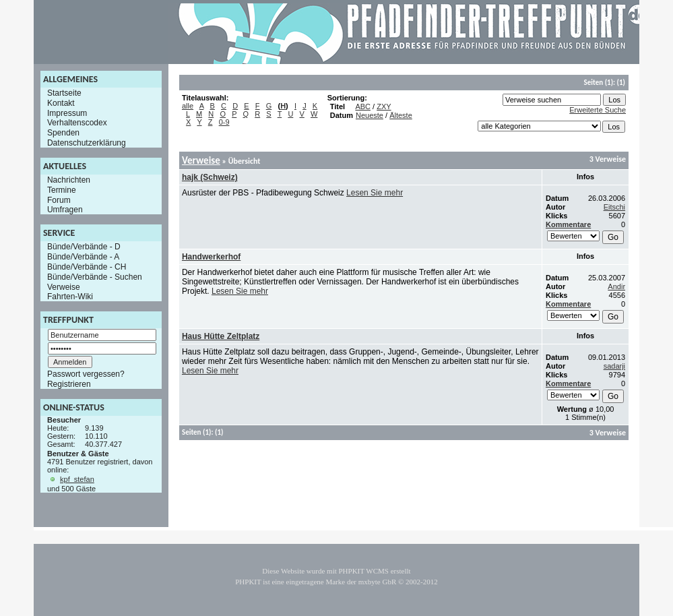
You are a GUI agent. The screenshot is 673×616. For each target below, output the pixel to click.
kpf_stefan (77, 479)
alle (188, 106)
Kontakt (61, 103)
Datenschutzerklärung (87, 143)
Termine (62, 190)
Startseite (64, 93)
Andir (616, 286)
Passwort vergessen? (86, 374)
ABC (363, 106)
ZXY (384, 106)
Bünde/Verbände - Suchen (95, 277)
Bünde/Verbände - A (83, 257)
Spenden (63, 133)
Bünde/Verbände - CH (87, 267)
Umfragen (65, 210)
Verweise (64, 286)
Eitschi (614, 207)
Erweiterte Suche (598, 110)
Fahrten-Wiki (70, 297)
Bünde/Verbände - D (84, 247)
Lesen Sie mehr (375, 193)
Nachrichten (69, 180)
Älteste (401, 115)
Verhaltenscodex (77, 123)
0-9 (224, 122)
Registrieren (69, 384)
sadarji (614, 366)
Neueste (370, 115)
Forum (59, 199)
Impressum (67, 113)
